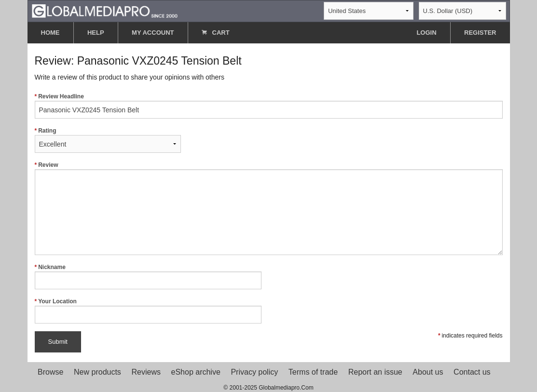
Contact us (472, 372)
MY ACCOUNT (153, 33)
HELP (96, 33)
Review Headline (269, 106)
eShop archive (196, 372)
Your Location (148, 311)
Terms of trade (313, 372)
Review (269, 208)
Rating (108, 140)
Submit (58, 342)
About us (428, 372)
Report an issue (375, 372)
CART (216, 33)
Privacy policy (254, 372)
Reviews (146, 372)
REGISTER (480, 33)
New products (97, 372)
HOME (50, 33)
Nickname (148, 277)
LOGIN (426, 33)
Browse (50, 372)
